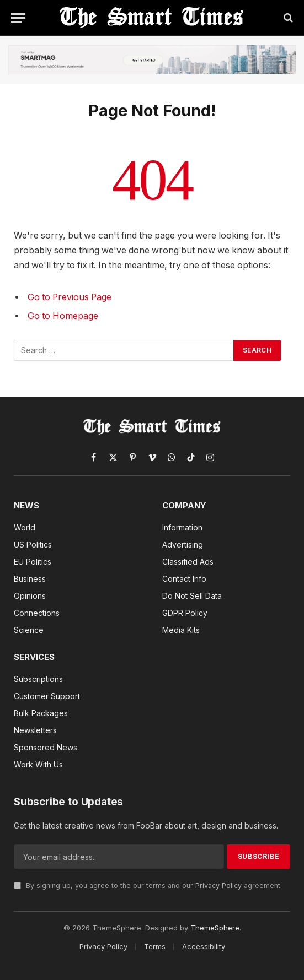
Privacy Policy (218, 886)
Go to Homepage (63, 316)
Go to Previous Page (70, 297)
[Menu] (18, 18)
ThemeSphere (215, 928)
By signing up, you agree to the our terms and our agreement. (148, 886)
